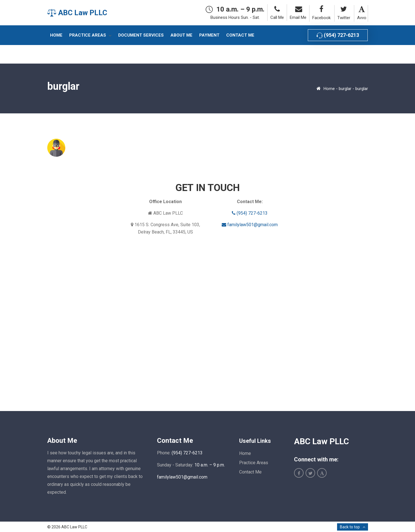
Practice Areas (254, 463)
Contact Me (250, 472)
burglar (345, 89)
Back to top (350, 527)
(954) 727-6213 (338, 35)
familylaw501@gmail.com (250, 225)
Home (329, 89)
